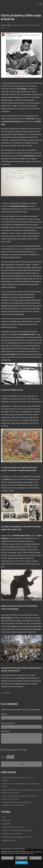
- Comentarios (35, 25)
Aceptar (21, 863)
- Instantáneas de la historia (11, 834)
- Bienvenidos (6, 820)
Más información (7, 858)
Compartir (6, 693)
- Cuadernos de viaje (9, 840)
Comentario (5, 731)
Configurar (21, 858)
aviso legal (23, 750)
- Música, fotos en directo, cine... (13, 827)
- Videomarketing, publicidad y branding (16, 837)
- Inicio (4, 817)
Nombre (4, 714)
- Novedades (6, 824)
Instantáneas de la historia (21, 25)
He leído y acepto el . (15, 750)
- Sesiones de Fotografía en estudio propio (17, 830)
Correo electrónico (8, 723)
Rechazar (36, 858)
